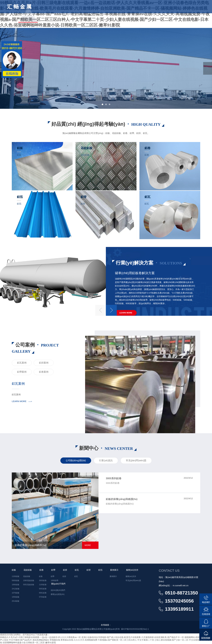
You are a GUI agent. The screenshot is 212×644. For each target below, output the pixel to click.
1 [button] (102, 104)
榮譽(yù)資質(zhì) (58, 594)
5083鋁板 (16, 580)
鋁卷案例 (44, 372)
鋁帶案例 (22, 372)
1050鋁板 (16, 597)
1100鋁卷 (43, 585)
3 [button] (110, 104)
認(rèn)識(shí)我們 (58, 590)
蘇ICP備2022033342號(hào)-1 (135, 629)
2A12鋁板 (16, 589)
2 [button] (106, 104)
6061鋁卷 (43, 593)
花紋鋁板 (27, 576)
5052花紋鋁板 (29, 585)
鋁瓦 (76, 576)
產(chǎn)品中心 (53, 16)
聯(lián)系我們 (174, 16)
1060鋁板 (16, 585)
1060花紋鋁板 (29, 580)
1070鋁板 (16, 593)
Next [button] (208, 68)
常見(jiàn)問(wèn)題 (136, 460)
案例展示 (96, 16)
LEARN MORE (19, 401)
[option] (106, 68)
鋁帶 (53, 576)
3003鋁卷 (43, 580)
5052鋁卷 (43, 589)
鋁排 (64, 576)
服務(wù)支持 (115, 16)
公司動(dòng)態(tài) (76, 460)
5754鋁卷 (43, 597)
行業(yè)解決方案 (76, 16)
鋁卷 (41, 576)
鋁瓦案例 (22, 363)
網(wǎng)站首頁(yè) (28, 16)
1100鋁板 (16, 576)
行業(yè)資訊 (106, 460)
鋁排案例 (44, 363)
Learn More (126, 313)
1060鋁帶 (55, 580)
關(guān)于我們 (136, 16)
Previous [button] (101, 310)
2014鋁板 (16, 601)
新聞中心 (155, 16)
